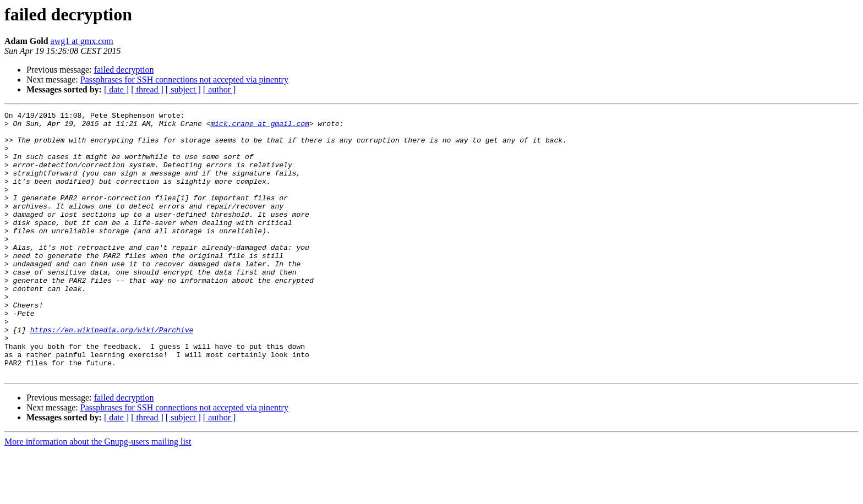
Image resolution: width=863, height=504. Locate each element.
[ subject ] (183, 89)
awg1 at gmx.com (82, 41)
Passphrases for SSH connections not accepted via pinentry (184, 80)
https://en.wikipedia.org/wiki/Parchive (112, 374)
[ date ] (116, 89)
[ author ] (220, 89)
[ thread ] (147, 89)
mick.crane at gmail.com (260, 127)
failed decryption (124, 70)
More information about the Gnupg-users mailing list (98, 494)
